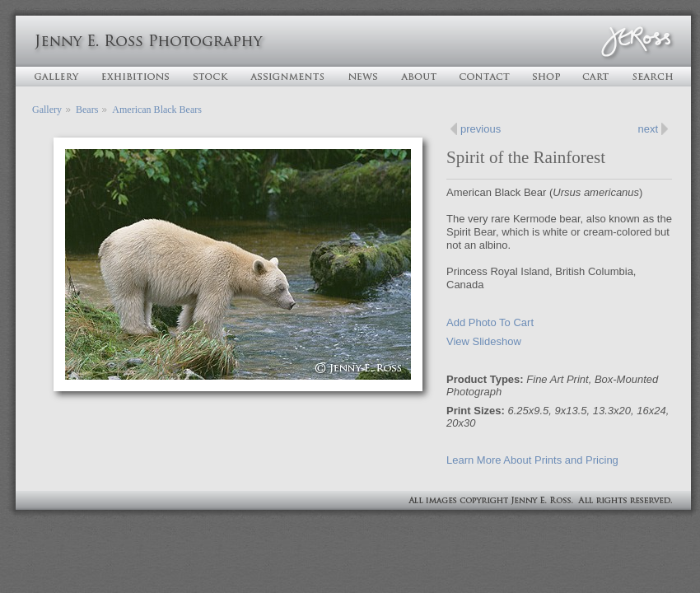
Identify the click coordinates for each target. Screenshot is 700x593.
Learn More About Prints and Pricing (532, 460)
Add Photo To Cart (490, 322)
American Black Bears (157, 110)
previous (481, 129)
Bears (87, 110)
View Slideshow (484, 341)
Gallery (47, 110)
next (648, 129)
